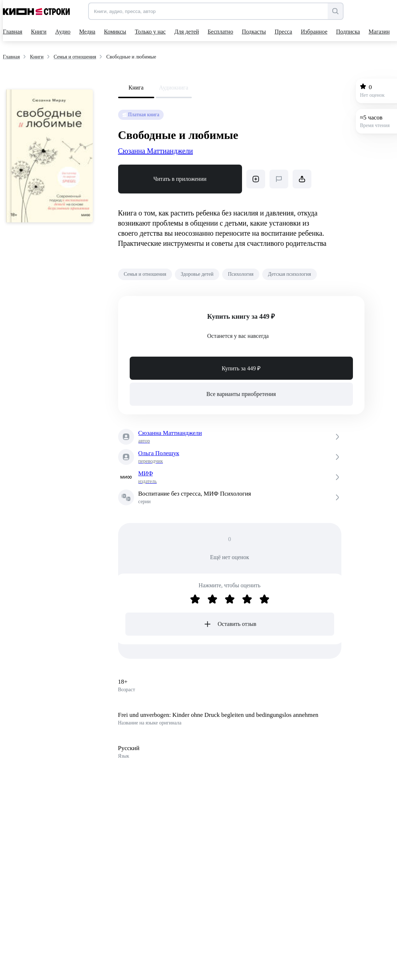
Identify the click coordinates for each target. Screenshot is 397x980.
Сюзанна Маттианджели (156, 151)
